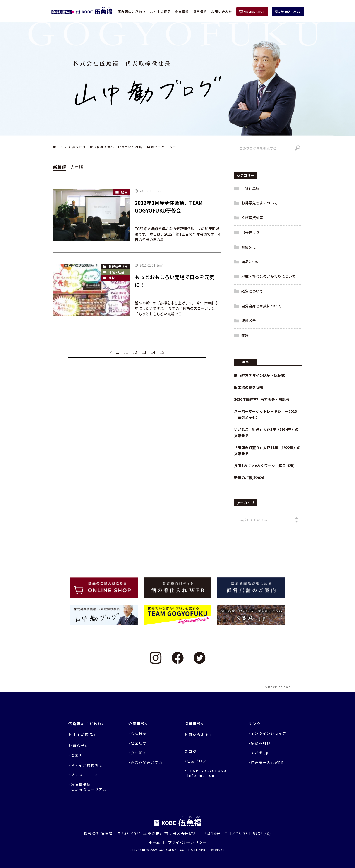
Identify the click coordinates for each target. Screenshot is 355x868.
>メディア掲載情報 (85, 765)
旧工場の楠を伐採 (249, 387)
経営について (252, 291)
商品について (252, 262)
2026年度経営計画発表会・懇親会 (262, 399)
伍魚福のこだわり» (86, 724)
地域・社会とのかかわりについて (269, 276)
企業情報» (138, 724)
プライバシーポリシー (187, 842)
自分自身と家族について (261, 306)
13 (144, 352)
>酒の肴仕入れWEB (266, 763)
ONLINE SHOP (255, 11)
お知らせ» (78, 746)
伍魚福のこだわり (132, 12)
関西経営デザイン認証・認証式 (259, 375)
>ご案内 (76, 755)
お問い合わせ (222, 12)
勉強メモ (249, 247)
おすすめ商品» (82, 735)
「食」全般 (250, 188)
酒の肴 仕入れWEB (288, 11)
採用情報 (200, 12)
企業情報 (182, 12)
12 (135, 352)
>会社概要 (138, 733)
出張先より (250, 232)
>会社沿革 (138, 753)
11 (126, 352)
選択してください (253, 520)
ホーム (58, 147)
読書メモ (249, 320)
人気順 (77, 167)
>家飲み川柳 (260, 743)
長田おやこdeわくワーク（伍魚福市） (265, 466)
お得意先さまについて (259, 203)
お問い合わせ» (198, 735)
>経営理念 (138, 743)
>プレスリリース (83, 775)
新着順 (59, 167)
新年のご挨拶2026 (249, 478)
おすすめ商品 (160, 12)
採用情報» (194, 724)
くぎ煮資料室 (252, 218)
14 (153, 352)
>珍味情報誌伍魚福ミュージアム (88, 787)
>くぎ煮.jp (259, 753)
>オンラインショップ (267, 733)
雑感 (245, 335)
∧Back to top (278, 687)
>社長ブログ (196, 761)
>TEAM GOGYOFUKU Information (206, 773)
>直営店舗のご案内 (146, 763)
